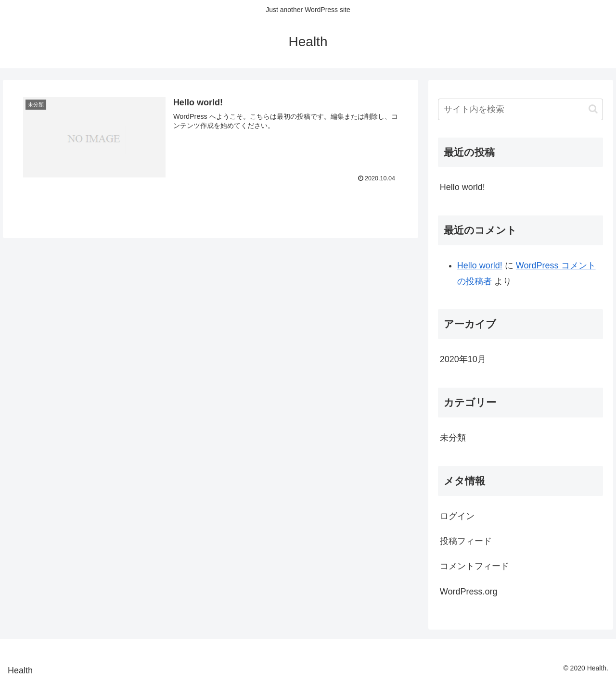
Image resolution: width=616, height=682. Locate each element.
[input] (521, 109)
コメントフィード (475, 566)
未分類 (453, 438)
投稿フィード (466, 541)
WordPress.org (469, 592)
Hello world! (462, 187)
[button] (593, 109)
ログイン (457, 516)
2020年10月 (463, 359)
